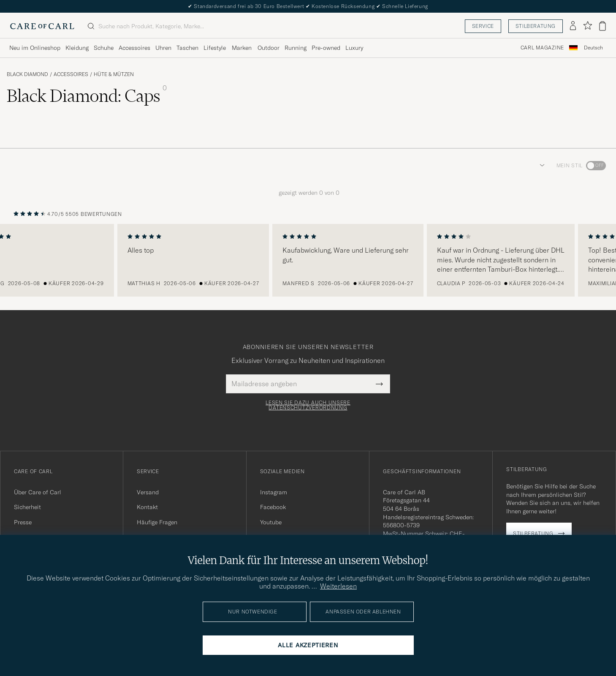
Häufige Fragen (157, 522)
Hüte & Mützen (114, 74)
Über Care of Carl (38, 492)
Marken (242, 48)
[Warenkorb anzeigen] (602, 26)
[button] (540, 166)
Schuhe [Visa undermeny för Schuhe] (104, 48)
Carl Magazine (542, 48)
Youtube (271, 522)
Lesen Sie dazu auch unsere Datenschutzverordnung (308, 405)
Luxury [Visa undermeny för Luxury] (354, 48)
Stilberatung (536, 26)
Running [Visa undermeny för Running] (296, 48)
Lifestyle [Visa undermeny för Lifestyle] (215, 48)
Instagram (274, 492)
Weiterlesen (338, 586)
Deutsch (593, 48)
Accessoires (71, 74)
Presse (23, 522)
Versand (148, 492)
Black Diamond (27, 74)
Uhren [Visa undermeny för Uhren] (163, 48)
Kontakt (147, 507)
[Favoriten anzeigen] (588, 26)
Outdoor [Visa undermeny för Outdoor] (269, 48)
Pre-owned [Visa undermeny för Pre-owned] (326, 48)
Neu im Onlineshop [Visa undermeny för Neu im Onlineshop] (35, 48)
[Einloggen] (573, 26)
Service (483, 26)
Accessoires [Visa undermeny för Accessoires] (134, 48)
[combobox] (593, 48)
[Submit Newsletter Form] (379, 384)
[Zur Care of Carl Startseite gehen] (42, 26)
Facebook (273, 507)
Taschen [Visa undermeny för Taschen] (187, 48)
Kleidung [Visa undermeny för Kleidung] (77, 48)
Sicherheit (27, 507)
